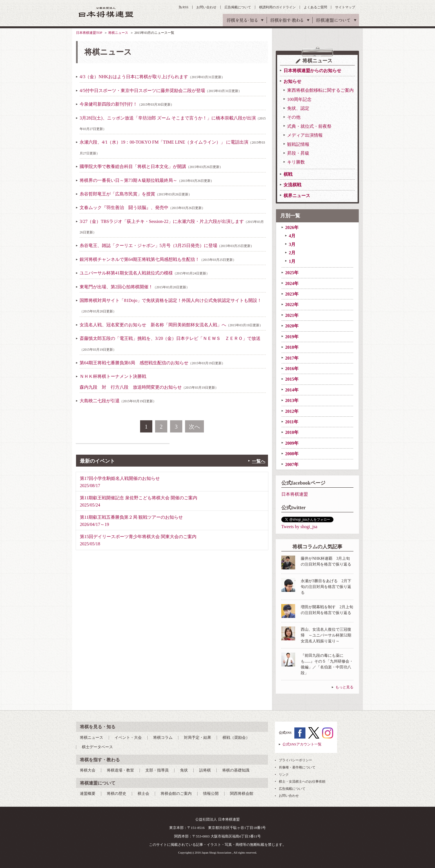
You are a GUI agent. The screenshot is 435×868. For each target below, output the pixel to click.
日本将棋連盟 (295, 494)
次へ (194, 427)
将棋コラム (163, 738)
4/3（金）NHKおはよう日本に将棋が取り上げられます (152, 77)
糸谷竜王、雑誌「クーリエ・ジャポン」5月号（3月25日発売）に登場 (167, 245)
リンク (284, 775)
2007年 (292, 464)
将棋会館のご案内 (176, 794)
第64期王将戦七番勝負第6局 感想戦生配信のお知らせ (152, 363)
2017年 (292, 358)
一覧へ (259, 461)
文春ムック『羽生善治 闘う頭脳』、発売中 (142, 208)
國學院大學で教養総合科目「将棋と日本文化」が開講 (151, 166)
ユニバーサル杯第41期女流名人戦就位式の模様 (145, 273)
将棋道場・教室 (120, 770)
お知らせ (292, 81)
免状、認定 (298, 108)
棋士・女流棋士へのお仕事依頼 (302, 782)
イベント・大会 (128, 738)
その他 (294, 117)
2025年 (292, 273)
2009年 (292, 443)
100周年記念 (299, 99)
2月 (292, 253)
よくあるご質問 (315, 7)
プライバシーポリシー (295, 760)
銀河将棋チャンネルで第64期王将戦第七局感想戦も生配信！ (158, 259)
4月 (292, 236)
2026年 (292, 227)
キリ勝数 (296, 162)
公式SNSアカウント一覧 (302, 744)
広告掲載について (238, 7)
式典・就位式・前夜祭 (309, 126)
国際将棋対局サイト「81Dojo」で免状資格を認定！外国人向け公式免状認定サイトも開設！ (171, 306)
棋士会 (143, 794)
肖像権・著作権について (297, 767)
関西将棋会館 (242, 794)
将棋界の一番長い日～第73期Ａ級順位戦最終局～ (147, 180)
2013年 (292, 400)
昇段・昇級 (298, 153)
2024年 (292, 283)
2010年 (292, 432)
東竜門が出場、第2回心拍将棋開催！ (135, 287)
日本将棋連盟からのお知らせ (312, 71)
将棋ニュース (118, 33)
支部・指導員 (157, 770)
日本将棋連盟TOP (89, 33)
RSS (185, 7)
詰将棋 (205, 770)
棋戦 (288, 174)
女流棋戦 (292, 185)
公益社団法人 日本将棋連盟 (106, 12)
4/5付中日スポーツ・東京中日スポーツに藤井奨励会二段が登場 (161, 91)
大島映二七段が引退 (118, 401)
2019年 (292, 337)
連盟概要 (88, 794)
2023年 (292, 294)
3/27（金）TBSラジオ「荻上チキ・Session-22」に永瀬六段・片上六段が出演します (172, 227)
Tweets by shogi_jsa (299, 527)
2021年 (292, 315)
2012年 (292, 411)
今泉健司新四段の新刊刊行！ (127, 104)
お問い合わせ (206, 7)
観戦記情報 (298, 144)
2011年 (292, 422)
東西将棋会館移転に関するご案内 (320, 90)
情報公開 (211, 794)
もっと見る (344, 687)
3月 (292, 244)
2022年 (292, 305)
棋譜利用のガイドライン (277, 7)
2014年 (292, 390)
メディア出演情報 (305, 135)
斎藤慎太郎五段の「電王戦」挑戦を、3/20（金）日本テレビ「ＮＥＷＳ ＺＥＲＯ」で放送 (170, 344)
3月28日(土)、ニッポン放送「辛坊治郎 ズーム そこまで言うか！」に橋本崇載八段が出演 (173, 123)
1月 (292, 261)
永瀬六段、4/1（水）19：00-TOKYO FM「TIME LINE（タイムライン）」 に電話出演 (172, 147)
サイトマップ (345, 7)
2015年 (292, 379)
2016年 (292, 369)
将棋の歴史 (117, 794)
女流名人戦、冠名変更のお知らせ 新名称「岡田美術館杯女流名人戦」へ (171, 325)
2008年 (292, 454)
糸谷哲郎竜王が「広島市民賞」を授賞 (136, 194)
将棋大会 (88, 770)
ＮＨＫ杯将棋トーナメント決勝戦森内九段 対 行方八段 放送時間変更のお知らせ (149, 382)
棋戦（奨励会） (236, 738)
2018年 (292, 347)
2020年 (292, 326)
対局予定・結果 (198, 738)
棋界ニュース (297, 196)
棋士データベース (97, 747)
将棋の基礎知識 (236, 770)
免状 (184, 770)
